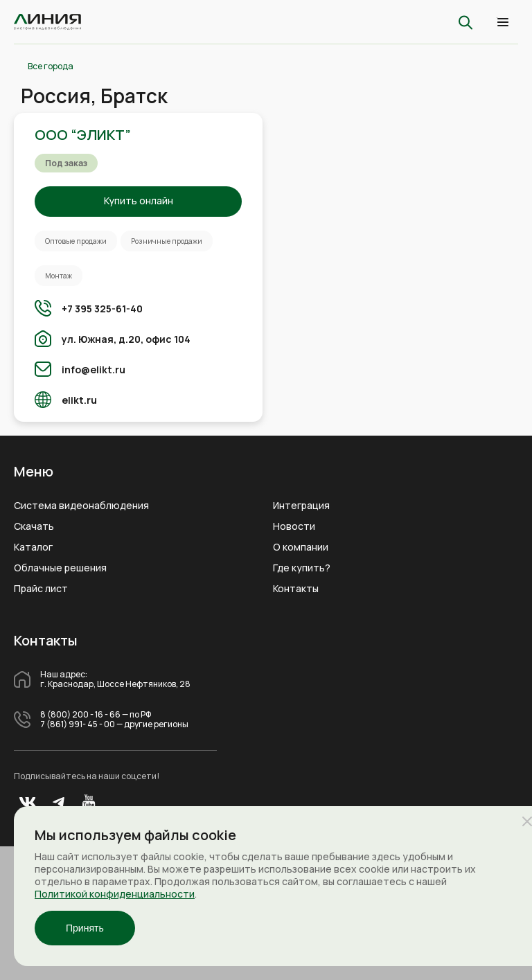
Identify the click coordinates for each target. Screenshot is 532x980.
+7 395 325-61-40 (102, 309)
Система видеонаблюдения (81, 506)
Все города (51, 66)
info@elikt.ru (94, 369)
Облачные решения (60, 568)
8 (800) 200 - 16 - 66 (80, 715)
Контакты (296, 589)
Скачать (34, 526)
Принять (85, 928)
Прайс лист (41, 589)
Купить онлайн (139, 201)
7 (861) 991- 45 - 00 (78, 724)
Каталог (33, 547)
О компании (301, 547)
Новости (294, 526)
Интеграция (301, 506)
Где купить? (302, 568)
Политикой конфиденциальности (115, 894)
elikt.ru (79, 400)
